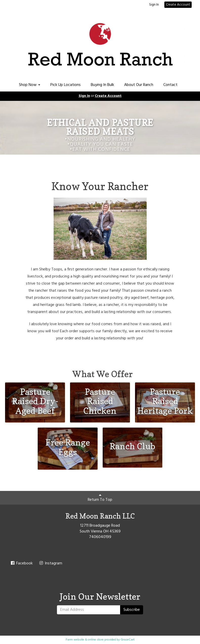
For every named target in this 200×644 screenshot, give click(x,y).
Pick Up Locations (65, 85)
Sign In (154, 5)
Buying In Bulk (102, 85)
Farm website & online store (85, 640)
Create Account (178, 5)
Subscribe (132, 610)
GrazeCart (128, 640)
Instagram (50, 563)
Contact (170, 85)
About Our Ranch (139, 85)
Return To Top (100, 498)
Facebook (21, 563)
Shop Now (30, 85)
